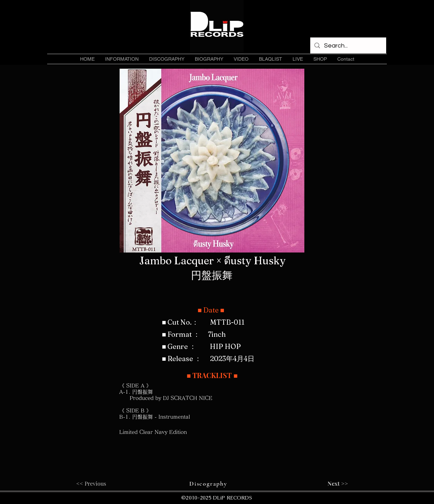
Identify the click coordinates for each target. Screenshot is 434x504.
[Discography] (209, 484)
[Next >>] (331, 484)
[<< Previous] (99, 484)
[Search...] (348, 46)
